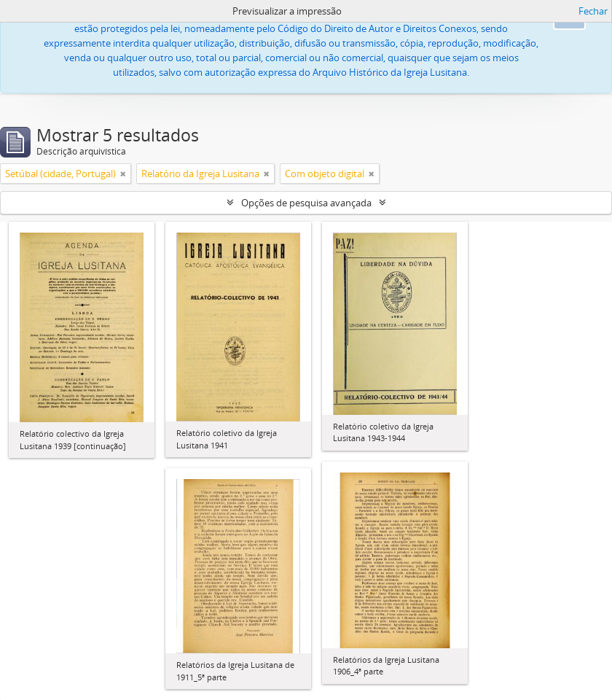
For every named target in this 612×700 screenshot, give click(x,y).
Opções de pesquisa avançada (306, 203)
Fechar (593, 11)
